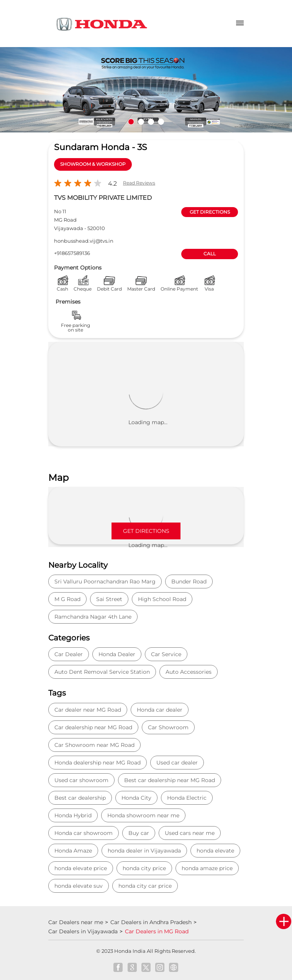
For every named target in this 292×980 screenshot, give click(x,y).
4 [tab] (161, 122)
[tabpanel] (146, 90)
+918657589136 (72, 253)
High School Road (162, 599)
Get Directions (146, 531)
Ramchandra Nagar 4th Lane (93, 617)
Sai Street (109, 599)
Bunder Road (189, 581)
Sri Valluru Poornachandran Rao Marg (105, 581)
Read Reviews (139, 183)
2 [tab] (141, 122)
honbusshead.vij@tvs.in (84, 241)
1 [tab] (131, 122)
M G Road (67, 599)
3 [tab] (151, 122)
